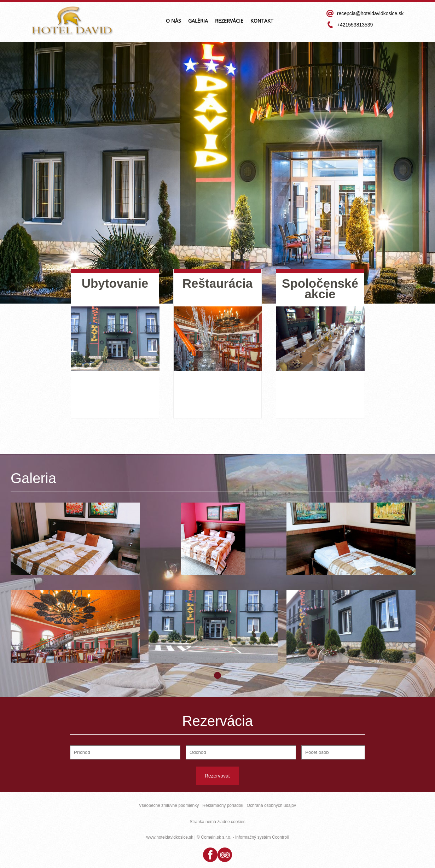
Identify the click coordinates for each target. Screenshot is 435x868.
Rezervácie (229, 21)
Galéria (198, 21)
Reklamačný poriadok (223, 805)
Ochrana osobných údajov (271, 805)
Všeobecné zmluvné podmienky (169, 805)
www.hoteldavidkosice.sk (170, 837)
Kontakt (262, 21)
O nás (173, 21)
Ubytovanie (115, 283)
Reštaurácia (217, 283)
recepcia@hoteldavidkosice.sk (370, 13)
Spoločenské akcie (320, 289)
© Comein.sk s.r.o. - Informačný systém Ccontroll (243, 837)
